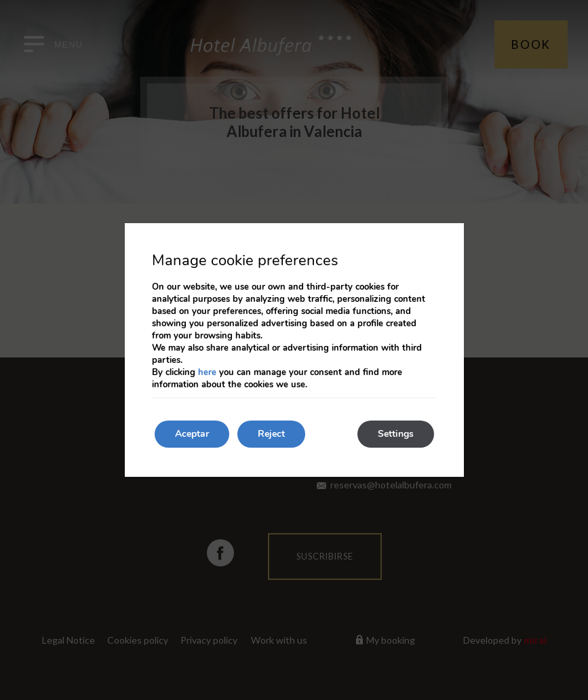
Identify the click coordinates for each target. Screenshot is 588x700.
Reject (271, 434)
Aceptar (192, 434)
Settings (396, 434)
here (207, 372)
